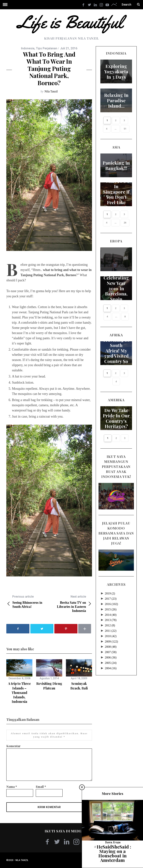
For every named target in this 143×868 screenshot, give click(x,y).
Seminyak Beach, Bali (79, 686)
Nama (12, 787)
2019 (110, 589)
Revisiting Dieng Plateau (49, 686)
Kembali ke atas (125, 860)
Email (41, 787)
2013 (111, 616)
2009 (111, 637)
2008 (111, 643)
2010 (111, 632)
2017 (111, 595)
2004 (111, 664)
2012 (110, 621)
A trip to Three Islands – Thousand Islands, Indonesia (19, 693)
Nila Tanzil (51, 91)
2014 (111, 611)
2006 (111, 653)
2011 (111, 627)
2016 (111, 600)
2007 (111, 648)
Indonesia (28, 48)
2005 (111, 659)
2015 (111, 605)
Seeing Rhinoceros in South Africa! (28, 602)
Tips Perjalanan (47, 48)
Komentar (13, 746)
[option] (19, 681)
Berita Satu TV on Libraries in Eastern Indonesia (71, 604)
